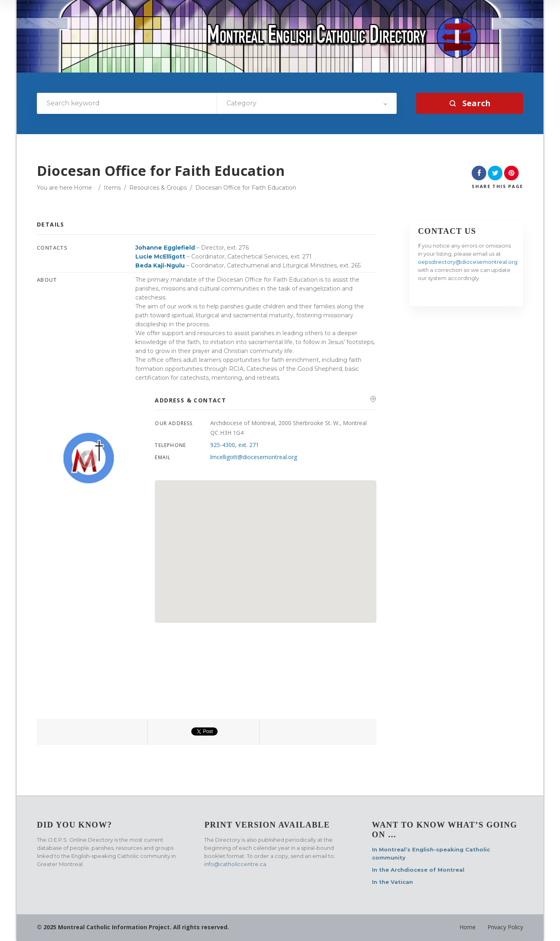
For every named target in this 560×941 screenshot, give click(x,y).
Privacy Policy (505, 927)
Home (83, 188)
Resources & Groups (158, 188)
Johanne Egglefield (165, 248)
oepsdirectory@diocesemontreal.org (468, 262)
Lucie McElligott (160, 257)
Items (112, 188)
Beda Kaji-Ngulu (160, 265)
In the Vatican (392, 882)
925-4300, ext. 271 (235, 445)
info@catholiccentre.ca (235, 864)
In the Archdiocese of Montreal (418, 870)
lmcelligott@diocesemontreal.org (254, 457)
